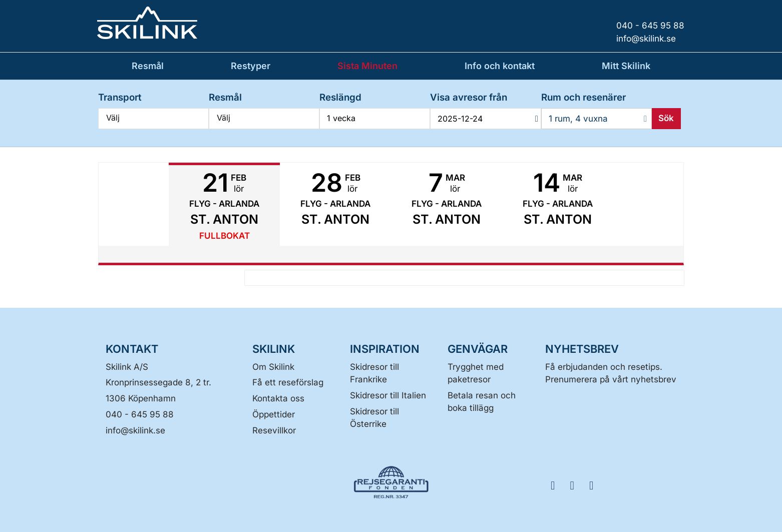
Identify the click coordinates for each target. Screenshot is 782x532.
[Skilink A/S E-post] (135, 430)
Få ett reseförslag (288, 382)
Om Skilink (273, 367)
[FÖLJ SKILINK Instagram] (575, 485)
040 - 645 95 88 (140, 414)
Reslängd (340, 97)
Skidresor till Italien (388, 395)
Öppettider (274, 414)
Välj (153, 118)
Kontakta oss (278, 398)
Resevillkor (274, 430)
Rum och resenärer (583, 97)
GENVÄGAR (478, 349)
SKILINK (274, 349)
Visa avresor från (469, 97)
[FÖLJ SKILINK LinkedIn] (594, 485)
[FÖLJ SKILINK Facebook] (556, 485)
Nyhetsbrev (582, 349)
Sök (666, 118)
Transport (120, 97)
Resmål (225, 97)
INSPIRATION (385, 349)
